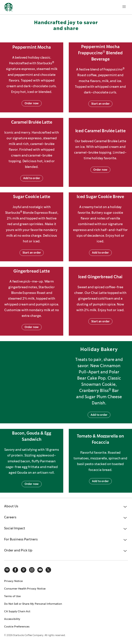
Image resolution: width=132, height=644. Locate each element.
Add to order (32, 178)
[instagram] (32, 570)
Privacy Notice (13, 581)
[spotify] (7, 570)
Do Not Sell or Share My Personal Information (33, 604)
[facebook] (15, 570)
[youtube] (40, 570)
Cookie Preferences (17, 627)
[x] (48, 570)
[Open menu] (124, 7)
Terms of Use (12, 596)
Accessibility (12, 619)
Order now (32, 103)
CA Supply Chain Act (17, 611)
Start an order (100, 104)
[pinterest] (24, 570)
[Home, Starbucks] (9, 8)
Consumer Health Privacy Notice (25, 589)
